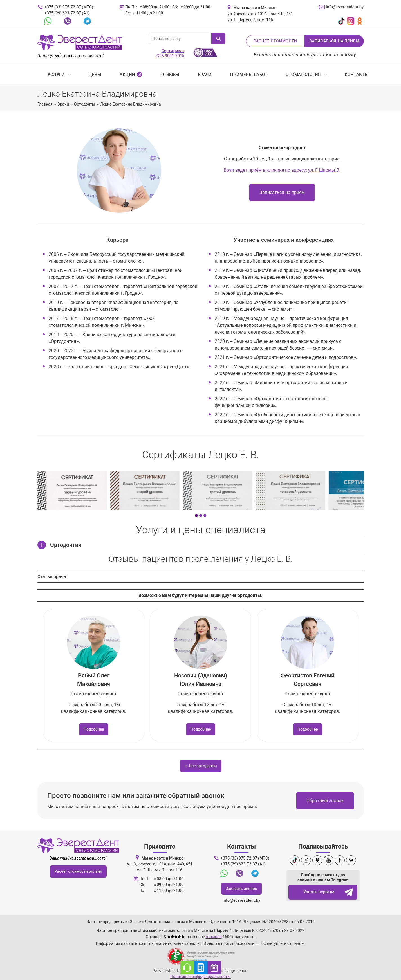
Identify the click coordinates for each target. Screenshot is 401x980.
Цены (86, 75)
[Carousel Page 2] (201, 512)
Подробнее (94, 725)
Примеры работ (240, 75)
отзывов (214, 933)
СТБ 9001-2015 (170, 53)
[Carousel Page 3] (205, 512)
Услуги (47, 75)
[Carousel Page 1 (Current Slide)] (196, 512)
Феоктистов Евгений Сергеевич (307, 676)
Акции (122, 75)
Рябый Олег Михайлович (94, 676)
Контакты (348, 75)
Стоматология (294, 75)
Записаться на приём (282, 192)
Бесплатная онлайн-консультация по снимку (305, 55)
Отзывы (161, 75)
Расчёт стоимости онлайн (78, 867)
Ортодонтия (66, 541)
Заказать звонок (241, 885)
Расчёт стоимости (275, 41)
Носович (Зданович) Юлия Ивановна (201, 676)
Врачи (196, 75)
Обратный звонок (325, 797)
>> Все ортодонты (201, 762)
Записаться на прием (334, 41)
